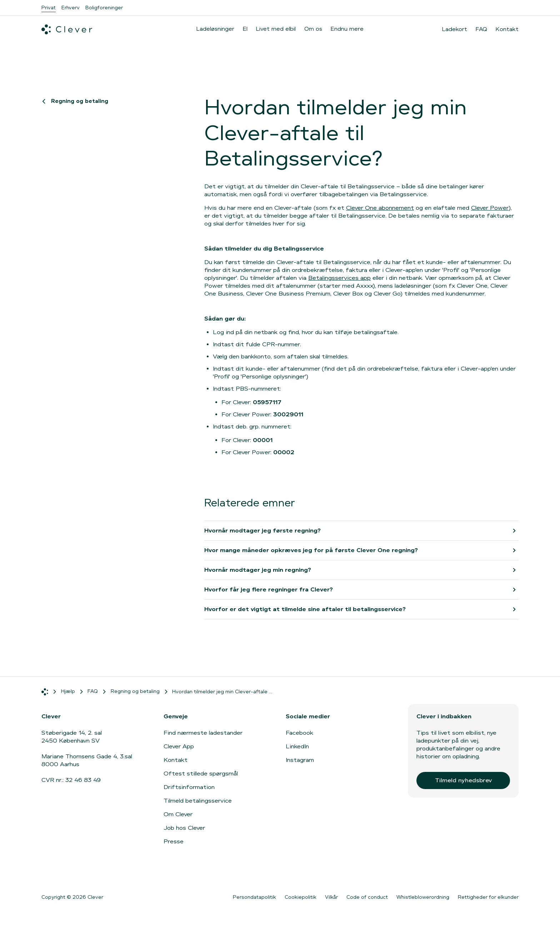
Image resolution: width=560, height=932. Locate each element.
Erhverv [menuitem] (71, 8)
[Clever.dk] (67, 29)
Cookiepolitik (301, 897)
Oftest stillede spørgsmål (201, 774)
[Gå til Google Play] (120, 874)
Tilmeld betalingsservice (198, 801)
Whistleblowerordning (423, 897)
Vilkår (331, 897)
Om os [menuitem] (313, 29)
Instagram (300, 760)
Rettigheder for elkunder (488, 897)
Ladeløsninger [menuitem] (215, 29)
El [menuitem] (245, 29)
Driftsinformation (189, 787)
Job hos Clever (184, 828)
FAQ (481, 29)
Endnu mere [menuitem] (347, 29)
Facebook (299, 733)
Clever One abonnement (380, 208)
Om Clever (178, 814)
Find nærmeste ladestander (203, 733)
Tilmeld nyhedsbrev (463, 780)
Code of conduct (367, 897)
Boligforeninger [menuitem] (104, 8)
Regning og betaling (76, 101)
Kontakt (507, 29)
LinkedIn (297, 746)
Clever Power (490, 208)
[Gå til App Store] (63, 874)
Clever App (179, 746)
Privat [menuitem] (49, 8)
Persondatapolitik (254, 897)
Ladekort (455, 29)
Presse (174, 841)
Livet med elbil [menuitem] (276, 29)
